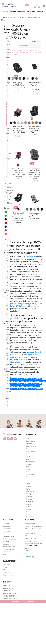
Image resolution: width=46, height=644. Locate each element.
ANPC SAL (28, 551)
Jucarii (5, 554)
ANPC (27, 548)
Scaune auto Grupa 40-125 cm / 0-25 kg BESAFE (26, 379)
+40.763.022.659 (9, 588)
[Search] (22, 5)
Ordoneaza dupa (36, 42)
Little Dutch (30, 491)
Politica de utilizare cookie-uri (33, 530)
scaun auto (31, 257)
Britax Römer (30, 462)
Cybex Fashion (31, 451)
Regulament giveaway (10, 575)
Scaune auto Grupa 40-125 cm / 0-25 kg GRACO (26, 384)
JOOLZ (28, 514)
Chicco (28, 484)
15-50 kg (20, 306)
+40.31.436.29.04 (9, 596)
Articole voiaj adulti (9, 549)
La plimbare (7, 552)
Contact (6, 567)
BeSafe (28, 504)
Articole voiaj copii (9, 547)
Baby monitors (8, 534)
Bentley (29, 486)
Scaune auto (12, 17)
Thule (28, 469)
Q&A (5, 570)
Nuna (28, 456)
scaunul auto (15, 362)
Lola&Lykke (30, 474)
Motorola (29, 499)
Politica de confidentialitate (33, 526)
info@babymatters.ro (10, 598)
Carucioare (7, 526)
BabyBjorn (30, 494)
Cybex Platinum (31, 446)
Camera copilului (8, 536)
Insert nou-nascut (8, 47)
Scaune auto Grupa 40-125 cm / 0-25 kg (6, 114)
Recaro (28, 464)
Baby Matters (30, 441)
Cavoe (28, 449)
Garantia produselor (31, 541)
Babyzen (29, 444)
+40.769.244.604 (9, 586)
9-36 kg (33, 304)
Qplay (28, 489)
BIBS (28, 472)
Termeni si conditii (30, 524)
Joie (27, 459)
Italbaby (29, 509)
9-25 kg (26, 304)
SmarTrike (29, 517)
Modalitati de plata (30, 533)
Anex (28, 467)
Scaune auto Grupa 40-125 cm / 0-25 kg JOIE (25, 386)
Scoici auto (7, 531)
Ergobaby (29, 496)
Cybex (28, 439)
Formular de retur (30, 538)
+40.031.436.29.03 (9, 593)
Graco (28, 477)
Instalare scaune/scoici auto (34, 545)
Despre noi (7, 565)
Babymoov (30, 502)
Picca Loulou (30, 507)
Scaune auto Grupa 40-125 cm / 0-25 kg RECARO (26, 389)
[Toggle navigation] (44, 6)
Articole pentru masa (10, 539)
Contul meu (7, 572)
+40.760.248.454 (9, 591)
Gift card (6, 524)
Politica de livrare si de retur (33, 536)
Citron (28, 512)
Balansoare (7, 544)
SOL (26, 553)
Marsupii (6, 541)
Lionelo (29, 454)
